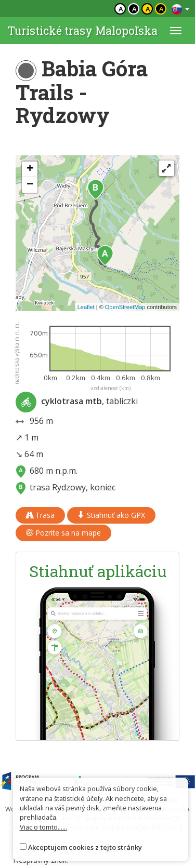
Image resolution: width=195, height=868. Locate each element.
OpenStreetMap (125, 307)
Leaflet (86, 307)
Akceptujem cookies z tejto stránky (85, 847)
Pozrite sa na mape (63, 533)
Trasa (40, 515)
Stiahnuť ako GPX (111, 515)
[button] (105, 256)
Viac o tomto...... (43, 827)
